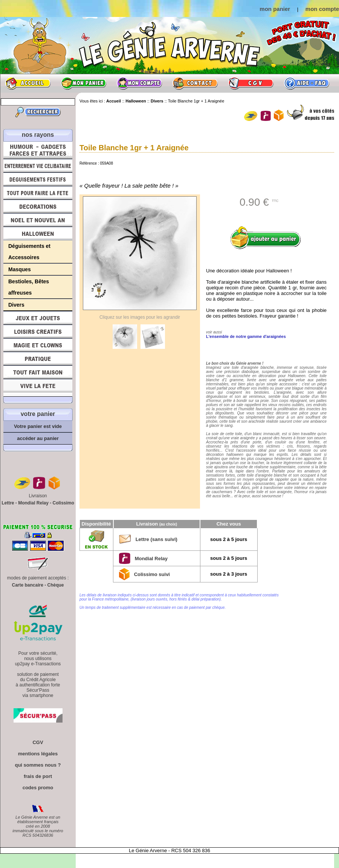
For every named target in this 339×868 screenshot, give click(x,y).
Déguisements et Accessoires (29, 252)
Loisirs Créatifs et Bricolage (38, 332)
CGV (251, 83)
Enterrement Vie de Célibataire (38, 166)
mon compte (322, 9)
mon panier (275, 9)
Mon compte (139, 83)
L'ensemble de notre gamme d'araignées (246, 336)
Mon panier (84, 83)
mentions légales (38, 754)
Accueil (28, 83)
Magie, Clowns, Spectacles (38, 345)
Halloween (38, 234)
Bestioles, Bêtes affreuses (29, 287)
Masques (20, 269)
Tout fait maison (38, 372)
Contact (195, 83)
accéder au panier (38, 438)
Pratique (38, 359)
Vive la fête (38, 388)
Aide (307, 83)
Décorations (38, 206)
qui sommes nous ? (38, 765)
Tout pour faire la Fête (38, 193)
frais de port (38, 776)
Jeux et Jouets (38, 318)
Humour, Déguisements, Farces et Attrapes (38, 150)
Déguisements (38, 179)
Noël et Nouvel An (38, 220)
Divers (16, 305)
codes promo (38, 788)
